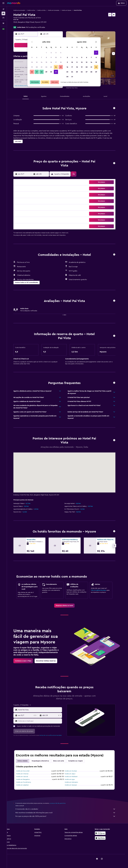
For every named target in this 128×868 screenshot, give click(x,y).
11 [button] (61, 57)
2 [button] (51, 53)
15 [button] (46, 62)
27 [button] (37, 72)
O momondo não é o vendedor (68, 809)
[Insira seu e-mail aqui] (43, 721)
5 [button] (32, 57)
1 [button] (46, 53)
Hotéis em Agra (73, 779)
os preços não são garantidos (61, 803)
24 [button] (56, 67)
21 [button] (42, 67)
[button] (3, 3)
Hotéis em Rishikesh (74, 777)
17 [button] (56, 62)
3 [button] (56, 53)
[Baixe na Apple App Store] (103, 838)
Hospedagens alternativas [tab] (43, 761)
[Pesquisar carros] (3, 18)
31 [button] (56, 72)
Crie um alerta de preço (102, 590)
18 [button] (61, 62)
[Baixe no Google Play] (103, 833)
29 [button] (46, 72)
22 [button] (46, 67)
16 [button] (51, 62)
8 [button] (46, 57)
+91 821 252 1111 (22, 25)
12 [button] (32, 62)
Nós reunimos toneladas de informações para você (68, 813)
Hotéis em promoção (22, 10)
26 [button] (32, 72)
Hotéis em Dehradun (74, 782)
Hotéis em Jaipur (73, 774)
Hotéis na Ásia (34, 10)
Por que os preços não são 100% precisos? (68, 816)
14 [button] (42, 62)
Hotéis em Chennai (25, 774)
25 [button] (61, 67)
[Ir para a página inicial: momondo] (14, 3)
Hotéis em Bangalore (26, 779)
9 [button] (51, 57)
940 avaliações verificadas (39, 27)
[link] (67, 606)
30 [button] (51, 72)
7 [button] (41, 57)
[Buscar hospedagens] (3, 13)
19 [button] (32, 67)
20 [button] (37, 67)
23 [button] (51, 67)
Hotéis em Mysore (70, 10)
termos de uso (47, 735)
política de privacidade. (58, 735)
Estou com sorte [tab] (62, 761)
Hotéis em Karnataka (57, 10)
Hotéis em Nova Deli (26, 771)
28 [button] (41, 72)
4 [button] (61, 53)
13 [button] (37, 62)
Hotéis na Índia (44, 10)
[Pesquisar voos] (3, 9)
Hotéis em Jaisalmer (26, 785)
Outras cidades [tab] (26, 761)
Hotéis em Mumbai (74, 771)
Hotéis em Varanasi (74, 785)
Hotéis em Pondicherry (27, 782)
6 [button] (37, 57)
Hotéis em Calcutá (25, 777)
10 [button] (56, 57)
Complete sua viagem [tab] (79, 761)
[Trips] (3, 23)
